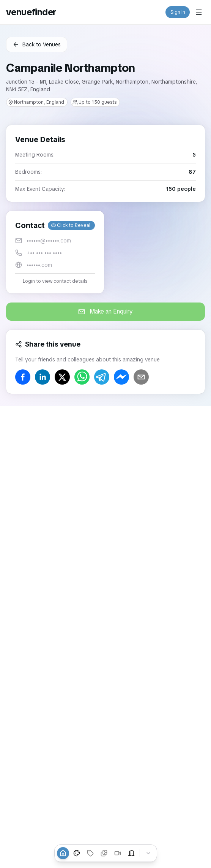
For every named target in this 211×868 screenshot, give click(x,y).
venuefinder (31, 12)
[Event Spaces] (131, 853)
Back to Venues (37, 44)
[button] (55, 252)
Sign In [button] (178, 12)
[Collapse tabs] (148, 853)
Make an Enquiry (106, 311)
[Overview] (63, 853)
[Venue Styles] (77, 853)
